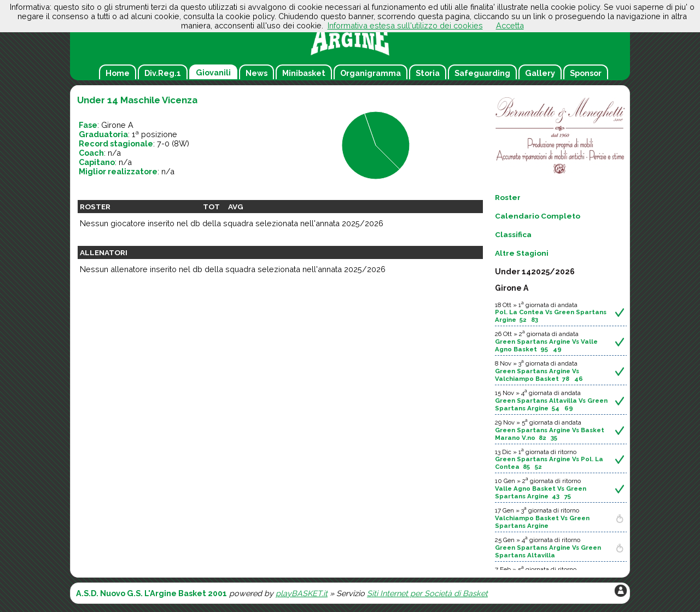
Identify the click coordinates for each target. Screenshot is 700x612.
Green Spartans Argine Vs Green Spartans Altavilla (548, 551)
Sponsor (586, 73)
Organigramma (371, 73)
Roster (508, 197)
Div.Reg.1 (163, 73)
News (256, 73)
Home (118, 73)
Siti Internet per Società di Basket (427, 593)
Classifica (513, 234)
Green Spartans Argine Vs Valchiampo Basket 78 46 (539, 375)
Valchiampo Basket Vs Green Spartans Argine (542, 522)
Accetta (510, 25)
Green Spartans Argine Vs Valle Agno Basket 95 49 (546, 345)
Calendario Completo (538, 216)
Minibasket (304, 73)
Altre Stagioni (522, 253)
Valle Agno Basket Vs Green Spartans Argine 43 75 (541, 492)
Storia (428, 73)
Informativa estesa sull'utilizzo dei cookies (405, 25)
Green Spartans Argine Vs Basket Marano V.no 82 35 (550, 434)
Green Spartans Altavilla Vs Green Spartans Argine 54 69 (551, 404)
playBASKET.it (302, 593)
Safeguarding (482, 73)
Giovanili (213, 72)
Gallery (540, 73)
